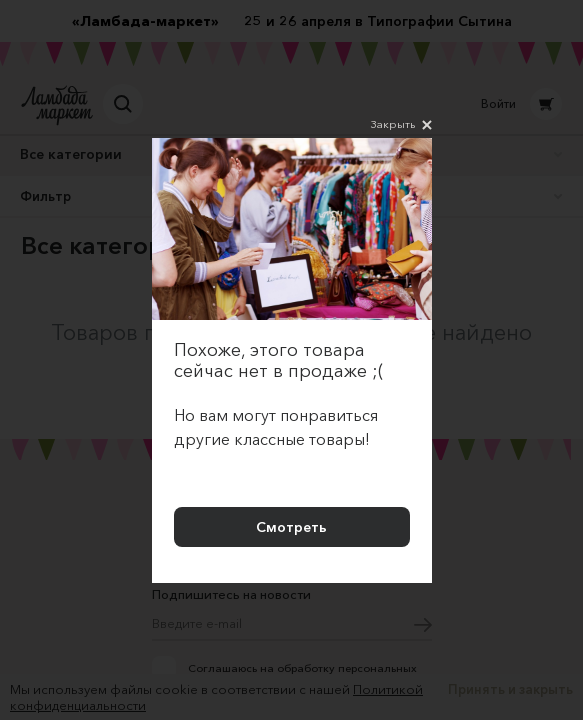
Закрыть (401, 125)
